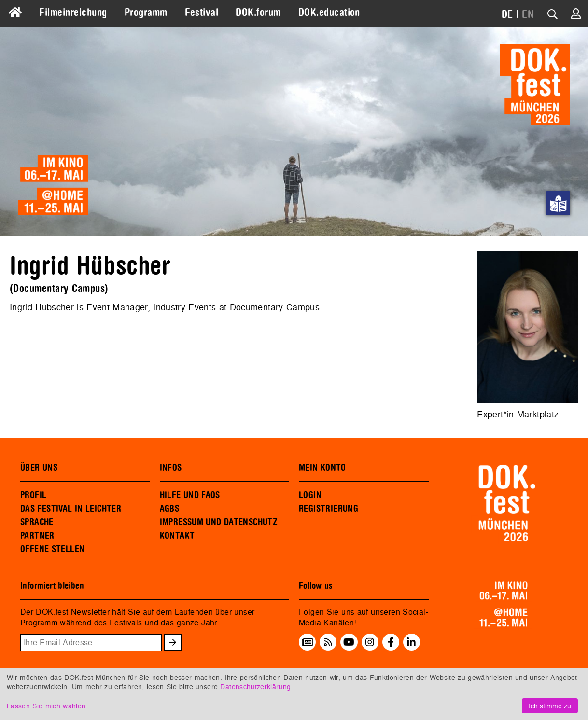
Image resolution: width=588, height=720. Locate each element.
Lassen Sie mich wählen (46, 706)
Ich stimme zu (550, 706)
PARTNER (37, 536)
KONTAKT (177, 536)
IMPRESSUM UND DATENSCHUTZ (219, 522)
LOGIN (310, 495)
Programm (146, 13)
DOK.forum (258, 13)
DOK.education (329, 13)
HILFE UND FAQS (190, 495)
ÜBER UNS (39, 468)
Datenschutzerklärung (255, 686)
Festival (202, 13)
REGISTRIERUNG (329, 509)
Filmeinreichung (73, 13)
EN (528, 14)
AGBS (170, 509)
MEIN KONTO (322, 468)
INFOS (171, 468)
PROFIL (33, 495)
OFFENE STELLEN (52, 549)
